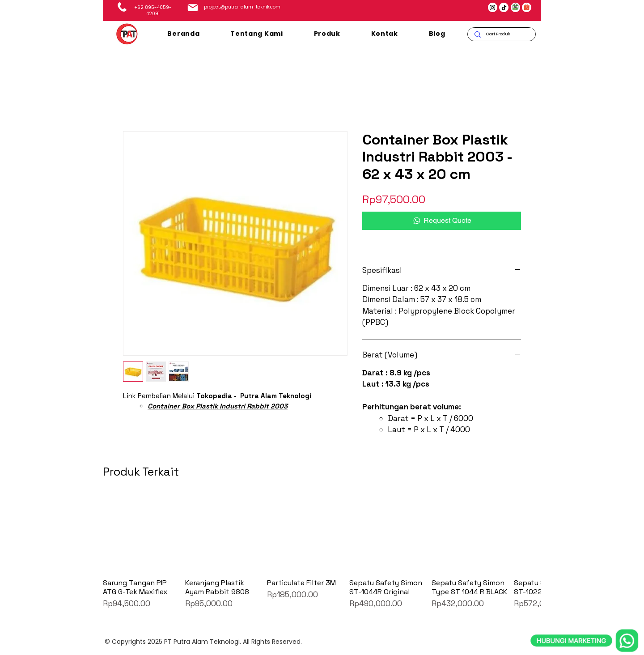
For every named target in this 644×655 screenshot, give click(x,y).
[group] (322, 552)
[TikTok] (504, 8)
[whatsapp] (585, 599)
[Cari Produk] (501, 34)
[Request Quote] (442, 221)
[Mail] (193, 8)
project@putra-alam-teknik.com (242, 7)
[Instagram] (492, 8)
